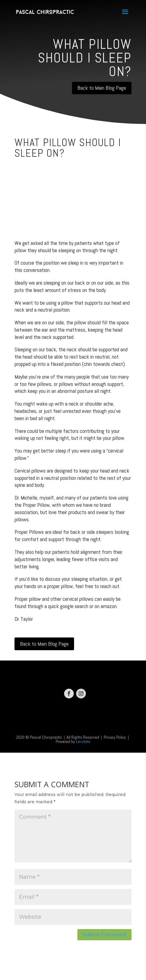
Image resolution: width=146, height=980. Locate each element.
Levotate (83, 741)
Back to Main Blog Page (102, 88)
